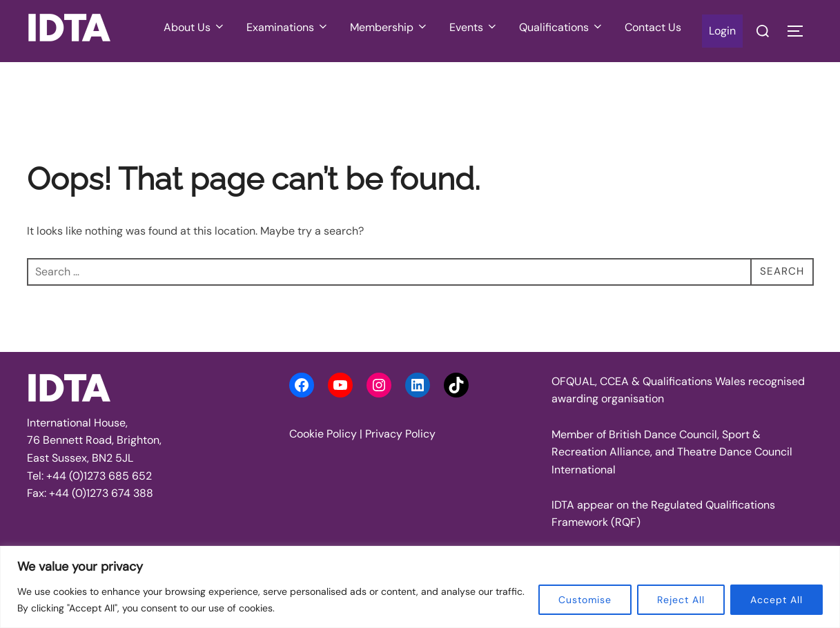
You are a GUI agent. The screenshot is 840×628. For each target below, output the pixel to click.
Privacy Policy (400, 434)
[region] (420, 587)
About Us (195, 27)
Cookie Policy (323, 434)
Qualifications (561, 27)
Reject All (681, 600)
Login (722, 31)
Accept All (776, 600)
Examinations (288, 27)
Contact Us (653, 27)
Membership (389, 27)
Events (474, 27)
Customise (585, 600)
